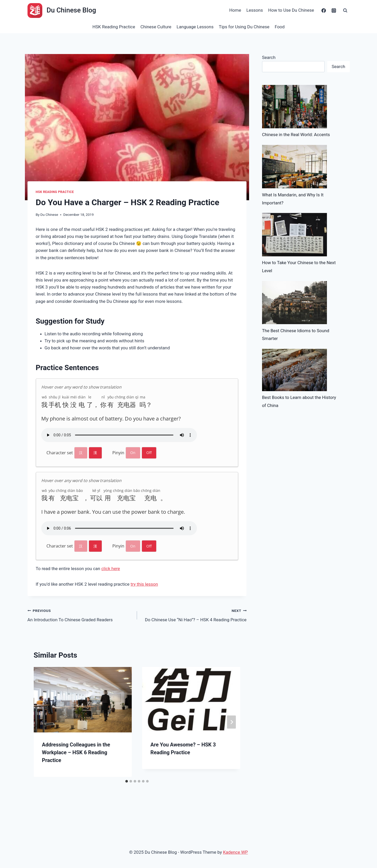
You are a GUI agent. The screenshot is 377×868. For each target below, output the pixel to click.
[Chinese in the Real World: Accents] (294, 107)
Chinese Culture (156, 27)
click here (111, 569)
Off (149, 453)
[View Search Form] (345, 10)
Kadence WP (235, 852)
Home (235, 10)
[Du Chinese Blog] (62, 11)
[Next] (231, 722)
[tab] (127, 781)
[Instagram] (334, 10)
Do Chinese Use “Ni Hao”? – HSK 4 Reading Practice (194, 615)
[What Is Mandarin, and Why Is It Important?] (294, 167)
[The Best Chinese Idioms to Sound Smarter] (294, 303)
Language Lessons (195, 27)
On (133, 453)
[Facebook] (324, 10)
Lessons (255, 10)
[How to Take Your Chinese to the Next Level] (294, 235)
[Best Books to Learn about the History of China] (294, 370)
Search (269, 57)
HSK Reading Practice (114, 27)
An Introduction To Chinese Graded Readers (80, 615)
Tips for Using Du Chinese (244, 27)
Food (280, 27)
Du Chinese (49, 215)
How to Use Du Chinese (291, 10)
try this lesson (144, 584)
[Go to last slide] (43, 722)
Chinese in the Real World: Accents (296, 135)
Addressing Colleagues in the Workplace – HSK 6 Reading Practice (76, 752)
